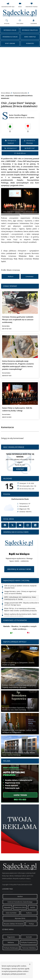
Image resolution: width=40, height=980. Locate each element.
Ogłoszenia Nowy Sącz (8, 5)
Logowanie (34, 22)
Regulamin (11, 937)
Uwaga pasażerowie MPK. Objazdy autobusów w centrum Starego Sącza (21, 604)
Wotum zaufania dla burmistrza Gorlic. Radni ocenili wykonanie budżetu (20, 615)
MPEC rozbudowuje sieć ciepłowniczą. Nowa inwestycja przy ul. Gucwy (20, 598)
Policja (31, 924)
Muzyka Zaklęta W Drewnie (14, 924)
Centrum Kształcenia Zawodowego (20, 902)
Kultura (11, 276)
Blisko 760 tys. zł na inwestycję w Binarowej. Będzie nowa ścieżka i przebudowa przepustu (21, 609)
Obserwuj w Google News (19, 569)
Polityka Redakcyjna (11, 948)
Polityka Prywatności (29, 942)
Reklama (11, 942)
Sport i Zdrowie (10, 43)
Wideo (20, 5)
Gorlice (20, 896)
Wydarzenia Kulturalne (10, 37)
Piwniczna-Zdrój (20, 907)
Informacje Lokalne (10, 30)
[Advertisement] (20, 68)
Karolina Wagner (21, 115)
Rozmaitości (30, 43)
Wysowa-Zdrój (20, 918)
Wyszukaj (7, 22)
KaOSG (33, 907)
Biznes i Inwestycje (30, 37)
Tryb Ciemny (20, 22)
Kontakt (20, 469)
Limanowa (29, 276)
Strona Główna (6, 93)
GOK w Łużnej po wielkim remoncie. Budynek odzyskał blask (20, 587)
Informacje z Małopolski (30, 30)
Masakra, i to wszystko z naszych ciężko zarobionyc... (20, 630)
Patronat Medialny (29, 948)
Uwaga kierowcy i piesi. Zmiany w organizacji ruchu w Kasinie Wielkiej (20, 592)
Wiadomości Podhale (32, 5)
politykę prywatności (18, 974)
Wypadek (7, 907)
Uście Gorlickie (11, 913)
